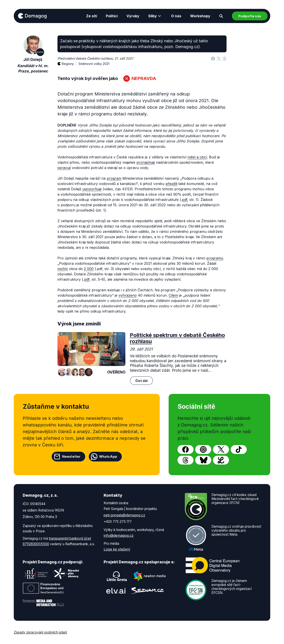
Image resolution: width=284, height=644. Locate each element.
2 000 (89, 269)
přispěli (171, 184)
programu (215, 258)
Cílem (173, 295)
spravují (64, 168)
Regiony (70, 61)
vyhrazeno (128, 295)
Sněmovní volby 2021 (94, 64)
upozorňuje (92, 189)
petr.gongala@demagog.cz (124, 515)
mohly (63, 269)
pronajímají (146, 162)
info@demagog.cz (119, 535)
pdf (185, 200)
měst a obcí (197, 157)
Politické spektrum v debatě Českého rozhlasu (177, 338)
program (114, 178)
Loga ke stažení (117, 549)
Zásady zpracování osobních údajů (40, 632)
